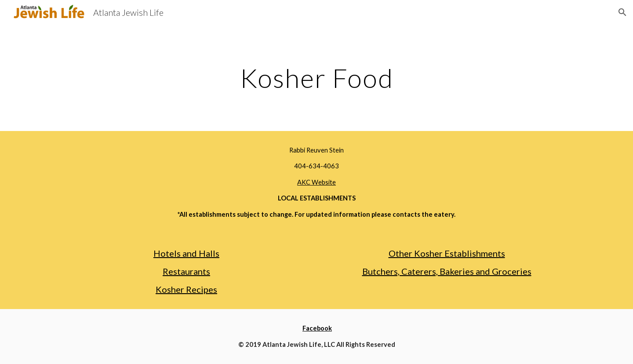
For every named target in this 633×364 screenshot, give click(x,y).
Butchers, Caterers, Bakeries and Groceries (447, 271)
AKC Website (316, 182)
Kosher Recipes (186, 289)
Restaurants (186, 271)
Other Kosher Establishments (447, 253)
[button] (622, 12)
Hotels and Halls (186, 253)
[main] (316, 78)
